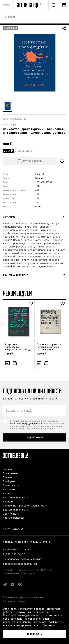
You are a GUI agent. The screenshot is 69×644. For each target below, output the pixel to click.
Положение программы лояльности (25, 505)
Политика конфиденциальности (23, 597)
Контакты (9, 489)
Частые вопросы (13, 518)
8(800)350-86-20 (14, 554)
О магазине (10, 473)
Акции (7, 493)
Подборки (9, 481)
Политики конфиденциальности (28, 423)
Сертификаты (11, 514)
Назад (12, 17)
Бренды (7, 477)
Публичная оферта (15, 601)
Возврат (8, 501)
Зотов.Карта (11, 485)
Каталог (8, 469)
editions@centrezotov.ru (20, 564)
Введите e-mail (19, 410)
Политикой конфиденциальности (24, 615)
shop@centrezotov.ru (17, 549)
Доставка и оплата (15, 497)
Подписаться (35, 437)
